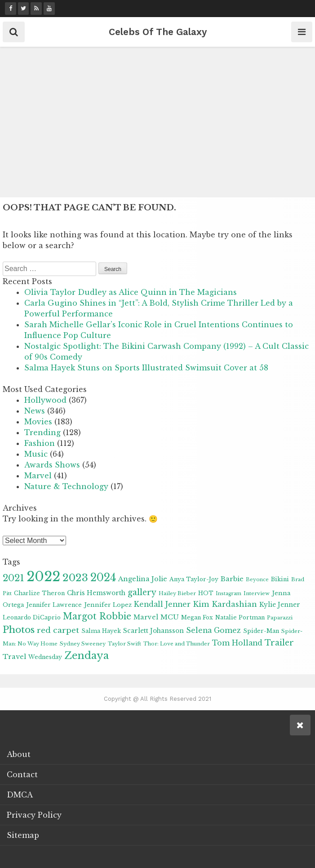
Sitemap (23, 835)
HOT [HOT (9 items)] (206, 593)
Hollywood (45, 400)
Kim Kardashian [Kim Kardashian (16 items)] (225, 604)
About (19, 754)
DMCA (20, 795)
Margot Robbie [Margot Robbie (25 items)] (97, 616)
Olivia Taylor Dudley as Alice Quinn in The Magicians (131, 292)
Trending (42, 432)
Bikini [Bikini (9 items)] (280, 579)
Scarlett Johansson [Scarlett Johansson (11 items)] (153, 631)
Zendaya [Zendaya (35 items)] (87, 656)
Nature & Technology (66, 486)
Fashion (40, 443)
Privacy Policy (34, 815)
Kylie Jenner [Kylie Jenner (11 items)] (280, 605)
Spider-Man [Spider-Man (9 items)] (261, 631)
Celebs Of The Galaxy (158, 32)
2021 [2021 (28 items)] (13, 578)
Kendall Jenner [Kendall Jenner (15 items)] (162, 604)
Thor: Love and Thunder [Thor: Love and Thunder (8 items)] (177, 644)
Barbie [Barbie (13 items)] (232, 579)
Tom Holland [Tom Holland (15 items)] (237, 643)
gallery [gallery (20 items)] (142, 592)
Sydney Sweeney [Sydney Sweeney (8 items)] (83, 644)
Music (36, 454)
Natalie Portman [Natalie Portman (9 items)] (240, 617)
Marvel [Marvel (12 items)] (146, 617)
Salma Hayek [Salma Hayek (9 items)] (101, 631)
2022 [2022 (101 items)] (43, 577)
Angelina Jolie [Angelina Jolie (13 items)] (143, 579)
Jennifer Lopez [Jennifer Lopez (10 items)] (108, 605)
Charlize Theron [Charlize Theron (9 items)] (39, 593)
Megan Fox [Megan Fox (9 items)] (197, 617)
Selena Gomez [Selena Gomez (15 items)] (213, 630)
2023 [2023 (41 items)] (75, 578)
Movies (38, 422)
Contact (22, 775)
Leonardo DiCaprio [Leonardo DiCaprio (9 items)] (32, 617)
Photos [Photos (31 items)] (19, 630)
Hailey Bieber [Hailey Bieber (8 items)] (177, 593)
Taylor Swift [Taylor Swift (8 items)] (124, 644)
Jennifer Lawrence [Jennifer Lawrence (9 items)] (54, 605)
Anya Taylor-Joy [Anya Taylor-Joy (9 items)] (194, 579)
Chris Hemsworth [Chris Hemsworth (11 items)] (96, 593)
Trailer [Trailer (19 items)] (279, 643)
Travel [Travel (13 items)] (14, 657)
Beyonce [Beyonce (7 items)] (257, 580)
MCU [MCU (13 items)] (170, 617)
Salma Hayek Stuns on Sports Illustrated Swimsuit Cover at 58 (146, 368)
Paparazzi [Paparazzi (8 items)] (280, 618)
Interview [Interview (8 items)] (257, 593)
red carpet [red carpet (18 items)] (58, 630)
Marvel (38, 476)
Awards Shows (52, 465)
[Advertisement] (157, 123)
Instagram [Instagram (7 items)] (228, 594)
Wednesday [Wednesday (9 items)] (45, 657)
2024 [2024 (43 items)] (103, 578)
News (35, 411)
